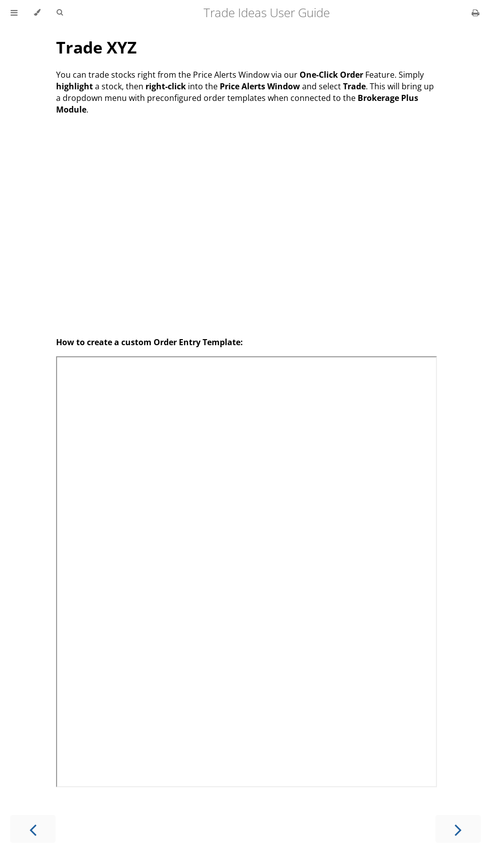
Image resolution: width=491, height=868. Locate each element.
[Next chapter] (458, 829)
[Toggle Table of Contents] (14, 13)
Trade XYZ (96, 47)
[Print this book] (476, 13)
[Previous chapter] (33, 829)
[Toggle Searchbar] (60, 13)
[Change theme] (37, 13)
